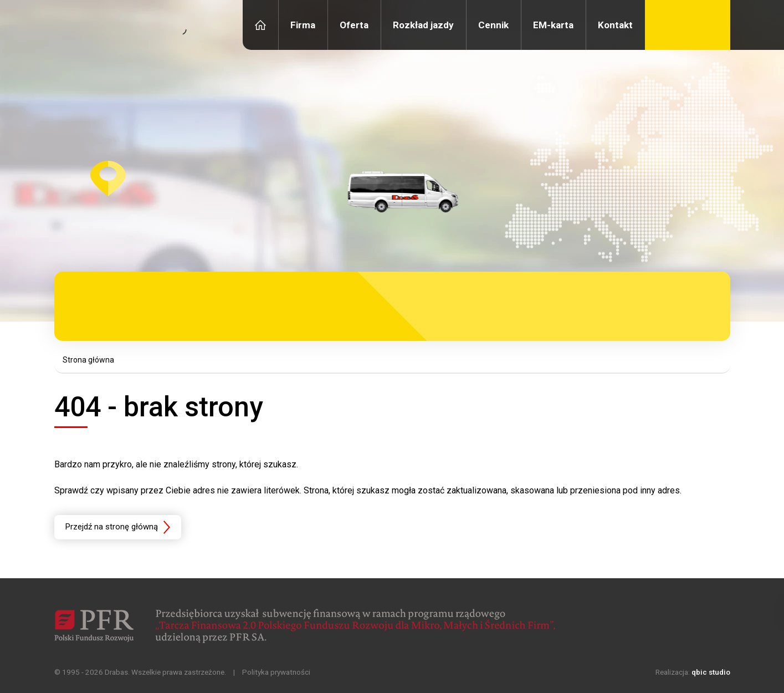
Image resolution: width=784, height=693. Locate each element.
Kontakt (615, 25)
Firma (303, 25)
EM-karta (553, 25)
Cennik (493, 25)
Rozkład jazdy (423, 25)
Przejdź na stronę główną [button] (112, 527)
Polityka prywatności (276, 672)
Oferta (354, 25)
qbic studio (711, 672)
